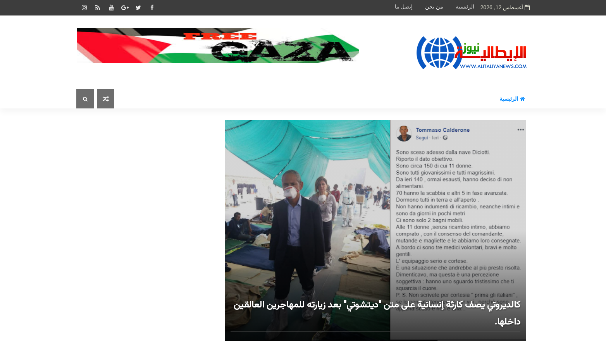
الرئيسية (465, 7)
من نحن (434, 7)
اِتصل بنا (404, 7)
